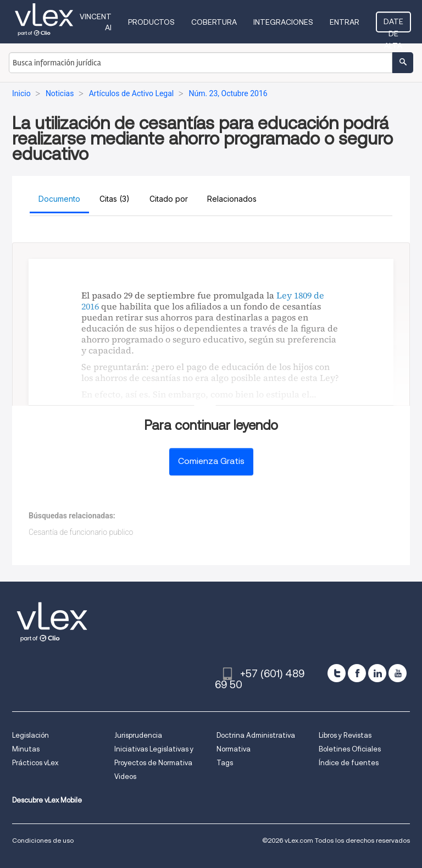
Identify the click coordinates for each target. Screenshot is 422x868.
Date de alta (393, 25)
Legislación (30, 735)
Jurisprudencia (138, 735)
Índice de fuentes (349, 763)
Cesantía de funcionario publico (81, 532)
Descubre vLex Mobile (47, 800)
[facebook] (357, 673)
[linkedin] (377, 673)
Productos (151, 22)
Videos (125, 776)
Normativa (234, 749)
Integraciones (283, 22)
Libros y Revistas (345, 735)
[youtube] (398, 673)
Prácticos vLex (35, 763)
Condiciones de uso (43, 840)
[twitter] (337, 673)
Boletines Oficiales (350, 749)
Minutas (26, 749)
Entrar (345, 22)
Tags (225, 763)
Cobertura (214, 22)
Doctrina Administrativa (256, 735)
